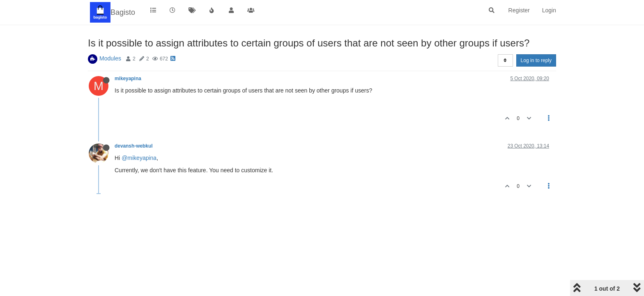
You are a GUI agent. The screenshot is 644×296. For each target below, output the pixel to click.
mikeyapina (128, 79)
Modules (110, 58)
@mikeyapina (139, 158)
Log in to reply (536, 60)
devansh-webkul (134, 146)
